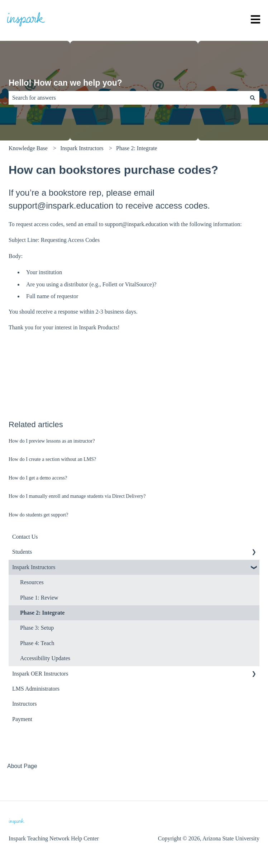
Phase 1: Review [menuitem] (39, 598)
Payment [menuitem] (22, 719)
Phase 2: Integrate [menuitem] (42, 613)
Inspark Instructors (82, 148)
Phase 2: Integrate (137, 148)
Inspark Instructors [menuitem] (34, 567)
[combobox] (127, 98)
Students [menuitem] (22, 552)
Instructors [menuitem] (24, 704)
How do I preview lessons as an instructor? (52, 441)
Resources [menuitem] (32, 582)
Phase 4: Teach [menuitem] (37, 643)
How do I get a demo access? (38, 478)
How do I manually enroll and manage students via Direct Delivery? (77, 496)
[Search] (253, 98)
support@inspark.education (137, 224)
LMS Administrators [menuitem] (36, 689)
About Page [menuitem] (22, 766)
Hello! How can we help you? (65, 83)
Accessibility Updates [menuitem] (45, 658)
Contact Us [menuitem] (25, 537)
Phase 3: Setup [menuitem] (37, 628)
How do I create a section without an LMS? (52, 459)
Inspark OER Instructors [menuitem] (40, 674)
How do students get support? (38, 515)
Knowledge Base (28, 148)
